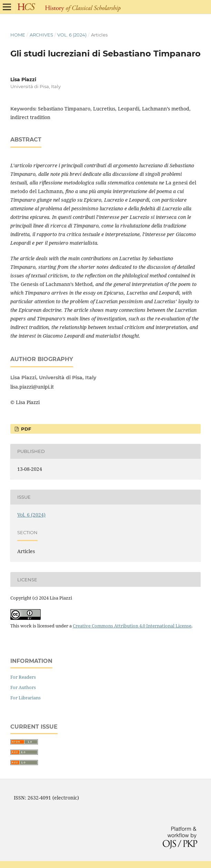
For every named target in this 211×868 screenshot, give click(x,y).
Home (18, 35)
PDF (25, 429)
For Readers (23, 677)
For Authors (23, 687)
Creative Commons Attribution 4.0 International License (132, 626)
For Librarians (26, 698)
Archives (41, 35)
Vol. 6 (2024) (72, 35)
